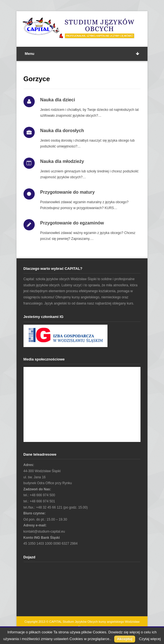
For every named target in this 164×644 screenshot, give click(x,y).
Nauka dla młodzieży (62, 161)
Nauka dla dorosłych (62, 131)
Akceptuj (125, 639)
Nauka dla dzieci (58, 100)
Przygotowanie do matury (68, 192)
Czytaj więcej (150, 639)
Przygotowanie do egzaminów (72, 223)
